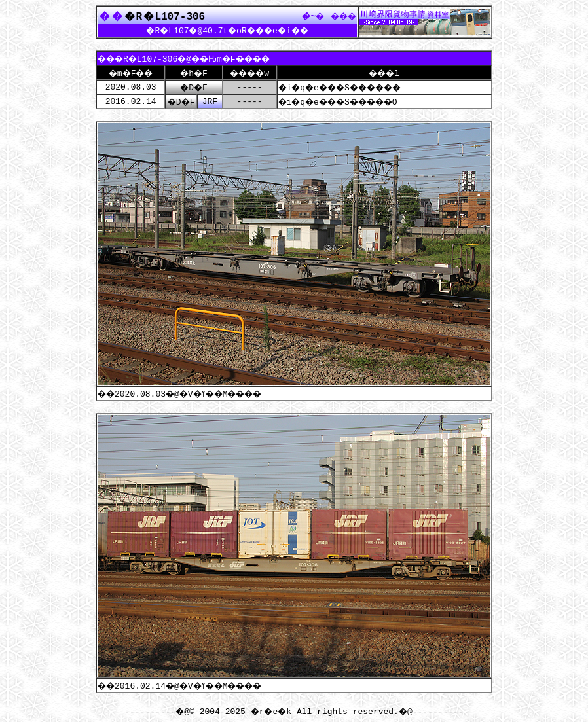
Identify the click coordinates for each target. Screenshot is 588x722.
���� (325, 16)
